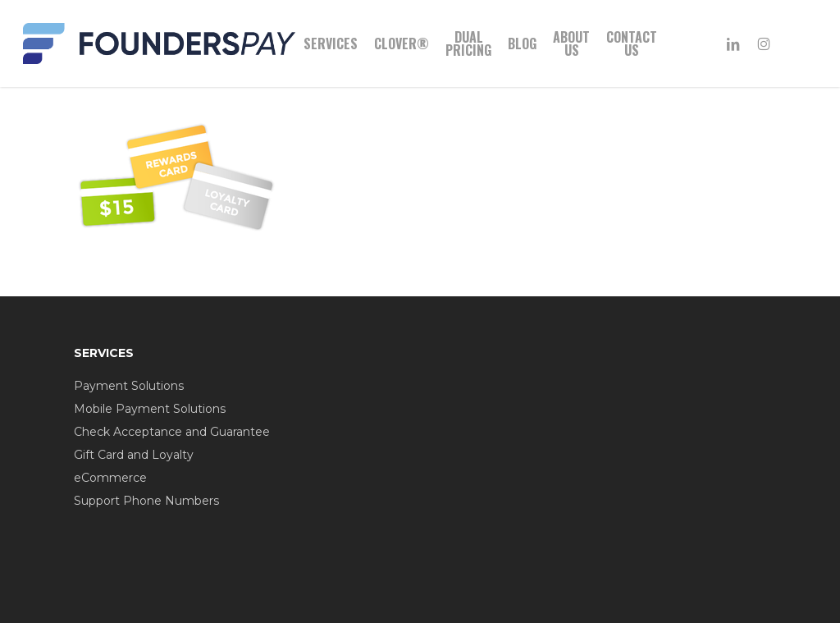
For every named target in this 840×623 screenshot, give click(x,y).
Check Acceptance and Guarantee (172, 432)
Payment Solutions (129, 386)
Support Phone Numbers (146, 501)
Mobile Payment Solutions (150, 409)
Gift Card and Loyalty (134, 455)
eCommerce (110, 478)
